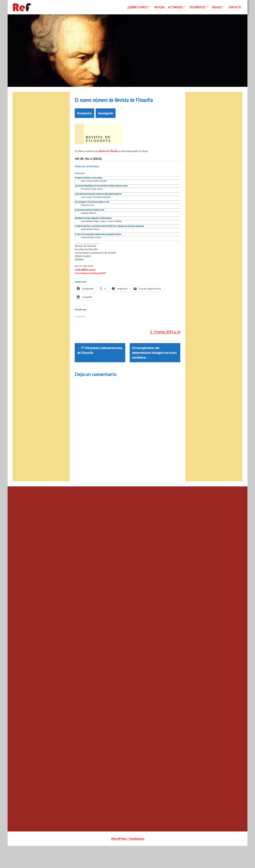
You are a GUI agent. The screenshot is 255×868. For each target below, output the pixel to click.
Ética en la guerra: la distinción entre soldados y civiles (92, 214)
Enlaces (217, 7)
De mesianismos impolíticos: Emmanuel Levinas (90, 222)
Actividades (176, 7)
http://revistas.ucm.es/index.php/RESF (90, 285)
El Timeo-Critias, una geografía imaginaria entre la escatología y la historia (98, 246)
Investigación (106, 125)
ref (178, 348)
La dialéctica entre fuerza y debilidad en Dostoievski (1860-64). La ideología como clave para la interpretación (109, 238)
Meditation (136, 861)
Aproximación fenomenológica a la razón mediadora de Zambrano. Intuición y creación (101, 198)
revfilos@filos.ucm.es (85, 282)
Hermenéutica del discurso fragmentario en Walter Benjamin (93, 230)
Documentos (198, 7)
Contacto (235, 7)
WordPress (119, 861)
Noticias (160, 7)
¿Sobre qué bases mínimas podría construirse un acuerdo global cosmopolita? (98, 206)
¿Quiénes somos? (138, 7)
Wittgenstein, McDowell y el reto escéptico (89, 190)
